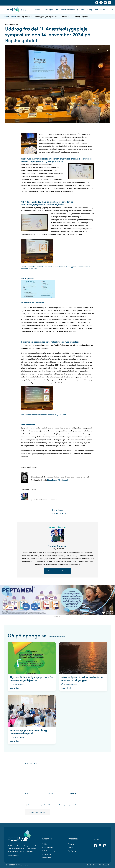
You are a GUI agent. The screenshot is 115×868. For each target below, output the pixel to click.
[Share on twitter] (52, 513)
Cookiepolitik (91, 865)
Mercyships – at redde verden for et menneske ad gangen (82, 679)
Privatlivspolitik (104, 865)
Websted (74, 793)
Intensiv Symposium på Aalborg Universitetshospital (28, 732)
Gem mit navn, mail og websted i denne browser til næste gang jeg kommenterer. (53, 805)
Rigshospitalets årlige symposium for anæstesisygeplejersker (31, 679)
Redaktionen (47, 858)
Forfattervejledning (70, 9)
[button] (112, 10)
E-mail (51, 793)
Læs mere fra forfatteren (57, 571)
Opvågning (72, 851)
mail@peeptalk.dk (14, 855)
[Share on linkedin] (57, 513)
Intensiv (71, 847)
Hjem (6, 16)
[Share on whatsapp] (60, 513)
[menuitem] (37, 10)
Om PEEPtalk (102, 9)
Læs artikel (14, 688)
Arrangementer (51, 9)
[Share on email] (66, 513)
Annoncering (87, 9)
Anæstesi (13, 16)
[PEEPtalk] (15, 10)
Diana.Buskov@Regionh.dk (58, 480)
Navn (28, 793)
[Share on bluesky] (63, 513)
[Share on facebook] (49, 513)
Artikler (37, 9)
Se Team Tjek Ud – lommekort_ (33, 302)
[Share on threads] (55, 513)
